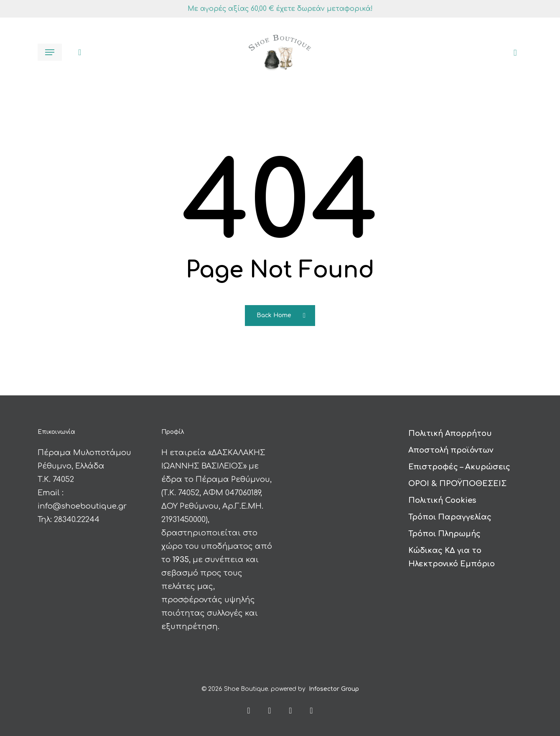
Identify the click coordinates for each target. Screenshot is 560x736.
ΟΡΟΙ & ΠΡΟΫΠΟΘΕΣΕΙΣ (457, 484)
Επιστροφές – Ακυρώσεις (459, 467)
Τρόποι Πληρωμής (444, 534)
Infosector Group (334, 689)
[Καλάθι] (512, 52)
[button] (50, 52)
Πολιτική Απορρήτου (450, 433)
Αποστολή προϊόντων (451, 450)
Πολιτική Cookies (442, 500)
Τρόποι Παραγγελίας (450, 517)
